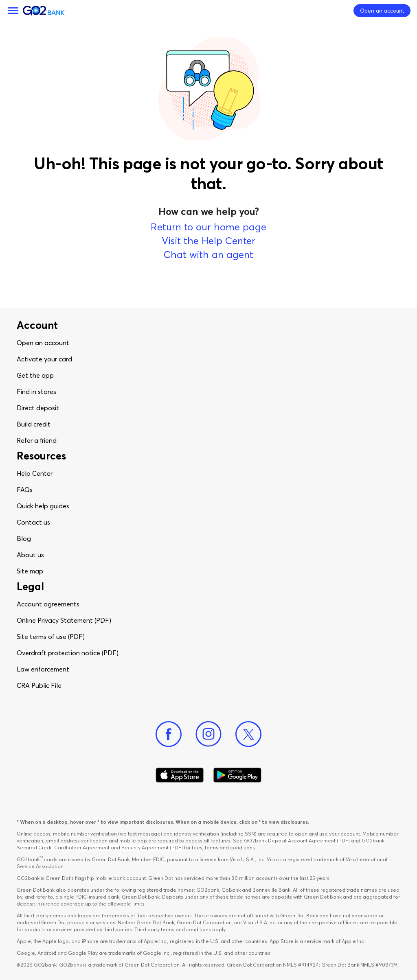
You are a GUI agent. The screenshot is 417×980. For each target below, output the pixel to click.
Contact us (33, 522)
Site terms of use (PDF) (51, 637)
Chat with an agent (208, 255)
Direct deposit (38, 408)
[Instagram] (208, 734)
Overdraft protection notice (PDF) (68, 653)
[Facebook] (169, 734)
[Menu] (13, 11)
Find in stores (36, 392)
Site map (30, 571)
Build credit (34, 424)
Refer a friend (37, 440)
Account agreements (48, 604)
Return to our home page (208, 227)
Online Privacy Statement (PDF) (64, 620)
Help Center (35, 473)
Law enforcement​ (43, 669)
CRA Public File (39, 685)
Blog (24, 538)
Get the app (35, 375)
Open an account (43, 343)
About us (30, 555)
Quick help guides (43, 506)
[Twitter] (248, 734)
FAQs (25, 490)
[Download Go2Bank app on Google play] (237, 775)
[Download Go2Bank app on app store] (180, 775)
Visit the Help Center (208, 241)
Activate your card (44, 359)
